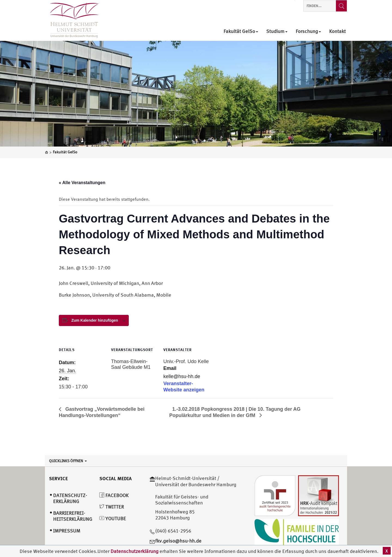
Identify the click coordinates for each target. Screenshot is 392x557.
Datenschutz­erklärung (70, 498)
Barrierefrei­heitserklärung (73, 516)
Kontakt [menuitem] (337, 31)
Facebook (114, 495)
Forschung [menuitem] (308, 31)
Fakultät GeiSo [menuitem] (241, 31)
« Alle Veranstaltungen (82, 183)
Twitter (112, 507)
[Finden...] (341, 6)
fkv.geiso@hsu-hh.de (178, 541)
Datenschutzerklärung (134, 551)
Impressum (67, 531)
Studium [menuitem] (277, 31)
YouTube (113, 518)
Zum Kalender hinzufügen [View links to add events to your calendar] (95, 320)
